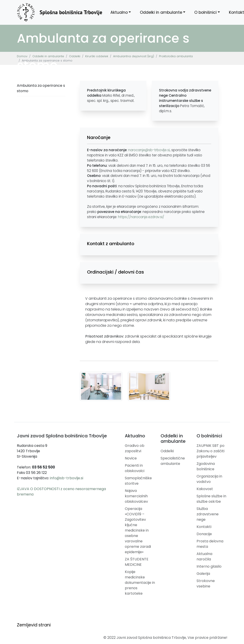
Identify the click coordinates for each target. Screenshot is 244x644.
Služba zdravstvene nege (208, 514)
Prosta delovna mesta (210, 544)
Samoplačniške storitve (138, 481)
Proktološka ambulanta (176, 56)
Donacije (204, 534)
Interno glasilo (209, 566)
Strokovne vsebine (206, 583)
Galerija (203, 574)
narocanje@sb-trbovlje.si (149, 150)
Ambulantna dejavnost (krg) (134, 56)
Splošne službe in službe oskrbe (211, 499)
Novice (131, 458)
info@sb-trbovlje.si (67, 478)
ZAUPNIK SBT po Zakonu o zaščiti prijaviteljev (210, 451)
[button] (149, 137)
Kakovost (205, 489)
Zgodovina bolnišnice (206, 466)
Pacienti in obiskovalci (135, 468)
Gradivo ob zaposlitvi (135, 448)
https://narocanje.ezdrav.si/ (141, 217)
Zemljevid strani (34, 625)
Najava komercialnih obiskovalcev (136, 496)
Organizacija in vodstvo (209, 479)
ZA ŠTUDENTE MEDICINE (137, 562)
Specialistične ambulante (173, 461)
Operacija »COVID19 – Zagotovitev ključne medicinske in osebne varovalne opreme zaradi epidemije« (138, 530)
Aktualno (119, 12)
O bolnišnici (205, 12)
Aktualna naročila (204, 556)
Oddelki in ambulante (161, 12)
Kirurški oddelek (97, 56)
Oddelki (75, 56)
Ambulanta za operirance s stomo (41, 88)
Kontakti (204, 527)
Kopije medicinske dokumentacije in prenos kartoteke (140, 583)
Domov (22, 56)
